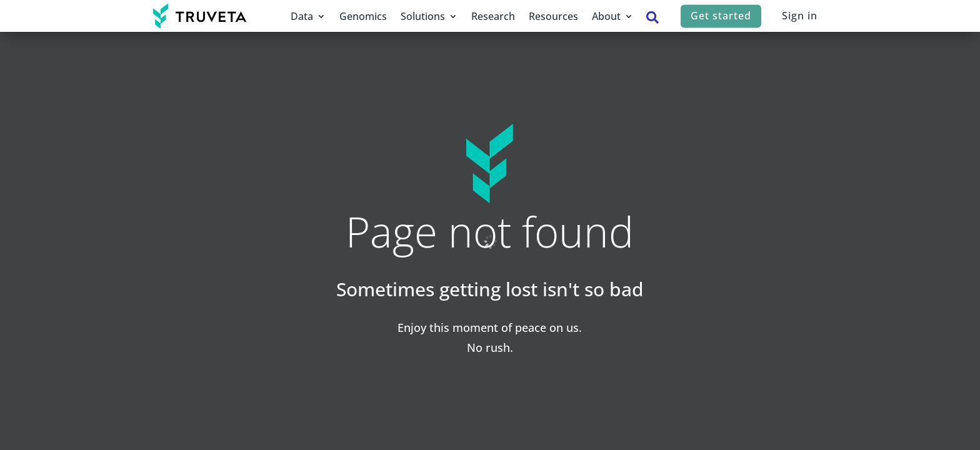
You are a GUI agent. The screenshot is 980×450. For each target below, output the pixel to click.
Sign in (800, 16)
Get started (721, 16)
